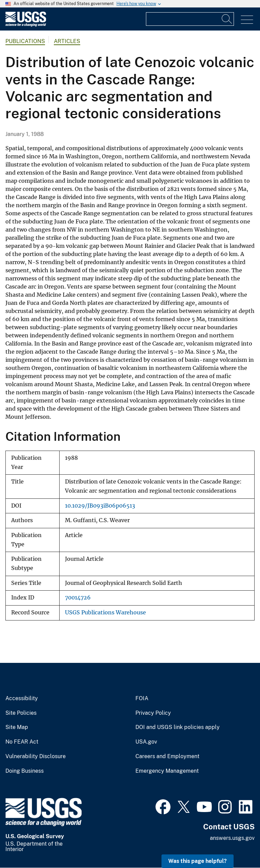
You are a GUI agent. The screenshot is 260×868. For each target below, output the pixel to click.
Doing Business (25, 771)
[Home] (26, 25)
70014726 (78, 598)
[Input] (190, 19)
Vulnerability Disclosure (36, 756)
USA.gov (146, 742)
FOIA (142, 698)
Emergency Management (167, 771)
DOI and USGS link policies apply (178, 727)
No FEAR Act (22, 742)
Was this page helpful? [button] (198, 861)
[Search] (227, 19)
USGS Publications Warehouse (105, 613)
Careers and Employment (167, 756)
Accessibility (22, 698)
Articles (67, 41)
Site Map (17, 727)
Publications (25, 41)
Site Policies (21, 713)
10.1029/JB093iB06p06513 (100, 506)
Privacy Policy (153, 713)
